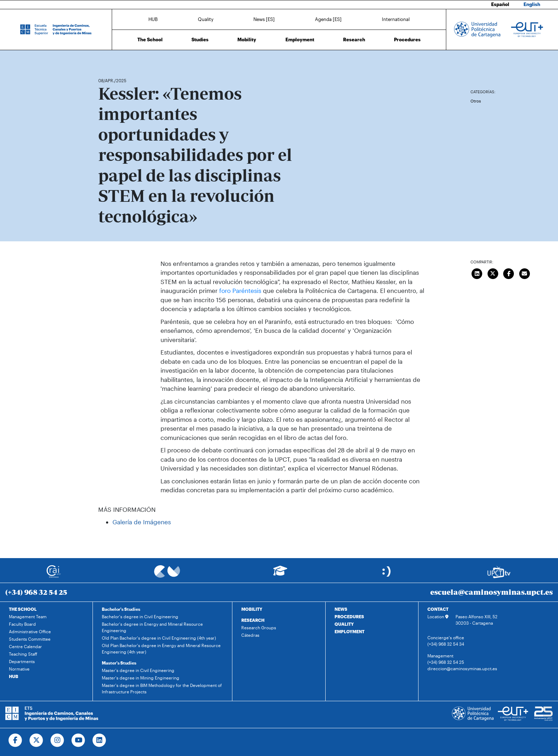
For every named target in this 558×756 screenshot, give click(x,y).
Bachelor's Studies (121, 609)
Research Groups (259, 628)
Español (500, 4)
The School (150, 40)
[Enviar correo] (525, 273)
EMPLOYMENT (349, 631)
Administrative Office (30, 631)
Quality (206, 19)
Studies (200, 40)
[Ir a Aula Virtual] (280, 574)
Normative (19, 669)
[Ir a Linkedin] (99, 740)
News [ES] (264, 19)
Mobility (247, 40)
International (396, 19)
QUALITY (344, 624)
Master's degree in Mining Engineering (141, 678)
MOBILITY (252, 609)
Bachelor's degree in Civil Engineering (140, 616)
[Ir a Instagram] (57, 740)
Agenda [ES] (328, 19)
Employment (300, 40)
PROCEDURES (349, 616)
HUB (153, 19)
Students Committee (30, 639)
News (118, 60)
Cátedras (250, 635)
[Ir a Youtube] (78, 740)
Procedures (407, 40)
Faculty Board (22, 624)
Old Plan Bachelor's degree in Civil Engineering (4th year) (159, 638)
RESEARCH (253, 620)
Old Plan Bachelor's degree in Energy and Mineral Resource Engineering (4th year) (161, 649)
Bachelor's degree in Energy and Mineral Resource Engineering (152, 627)
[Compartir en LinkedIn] (477, 273)
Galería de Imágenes (142, 522)
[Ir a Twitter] (36, 740)
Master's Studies (119, 663)
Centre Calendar (25, 646)
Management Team (28, 616)
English (532, 4)
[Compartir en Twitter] (493, 273)
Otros (476, 101)
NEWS (341, 609)
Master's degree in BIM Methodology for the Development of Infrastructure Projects (162, 688)
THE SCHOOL (23, 609)
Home (104, 60)
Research (354, 40)
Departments (22, 661)
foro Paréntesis (240, 290)
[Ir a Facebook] (15, 740)
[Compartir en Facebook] (509, 273)
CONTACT (438, 609)
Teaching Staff (23, 654)
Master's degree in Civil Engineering (138, 670)
